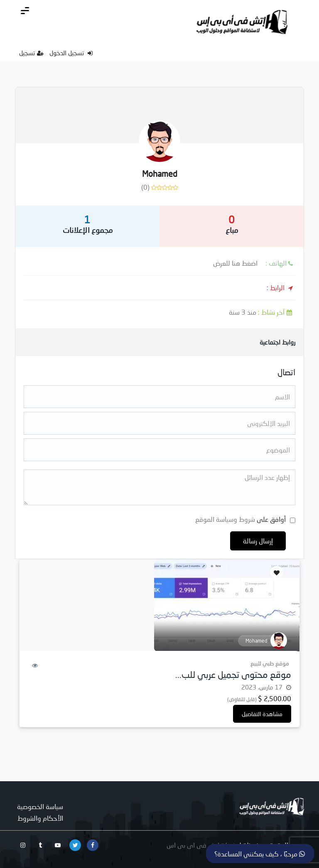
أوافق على (240, 519)
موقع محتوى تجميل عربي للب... (233, 674)
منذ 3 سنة (262, 312)
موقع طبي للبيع (270, 663)
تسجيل (31, 53)
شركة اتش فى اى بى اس (201, 845)
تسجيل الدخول (71, 53)
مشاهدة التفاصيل (262, 714)
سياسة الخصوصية (40, 806)
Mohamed (160, 174)
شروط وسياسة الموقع (225, 519)
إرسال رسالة (258, 541)
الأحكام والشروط (40, 818)
